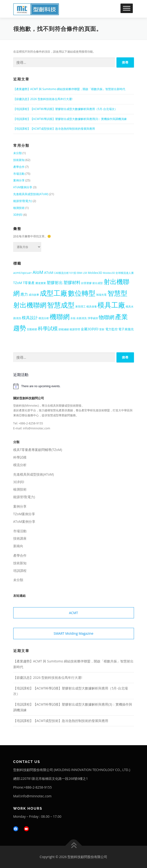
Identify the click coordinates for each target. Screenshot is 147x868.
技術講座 (20, 538)
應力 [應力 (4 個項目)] (24, 294)
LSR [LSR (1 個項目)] (85, 273)
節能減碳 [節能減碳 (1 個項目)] (64, 329)
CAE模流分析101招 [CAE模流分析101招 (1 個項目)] (65, 273)
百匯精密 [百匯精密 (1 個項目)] (32, 329)
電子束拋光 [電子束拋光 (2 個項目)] (126, 329)
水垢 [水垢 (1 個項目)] (73, 318)
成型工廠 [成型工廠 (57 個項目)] (53, 293)
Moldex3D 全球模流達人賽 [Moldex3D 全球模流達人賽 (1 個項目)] (118, 273)
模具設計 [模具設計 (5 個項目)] (30, 318)
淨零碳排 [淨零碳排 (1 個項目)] (93, 318)
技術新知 (19, 160)
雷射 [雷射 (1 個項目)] (102, 329)
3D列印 (18, 215)
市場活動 (19, 174)
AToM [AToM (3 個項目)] (49, 273)
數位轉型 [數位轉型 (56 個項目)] (82, 293)
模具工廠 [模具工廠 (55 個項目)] (111, 305)
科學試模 (20, 457)
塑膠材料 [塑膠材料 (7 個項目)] (72, 282)
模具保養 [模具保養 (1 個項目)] (92, 307)
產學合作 (19, 167)
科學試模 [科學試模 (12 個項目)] (48, 328)
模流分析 (20, 465)
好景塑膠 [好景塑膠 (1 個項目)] (86, 283)
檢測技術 (19, 208)
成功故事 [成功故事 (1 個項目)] (34, 295)
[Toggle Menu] (127, 8)
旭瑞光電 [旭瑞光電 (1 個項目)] (101, 295)
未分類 (18, 153)
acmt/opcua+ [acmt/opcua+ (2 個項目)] (23, 273)
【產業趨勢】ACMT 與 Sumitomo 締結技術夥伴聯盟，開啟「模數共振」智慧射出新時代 (69, 89)
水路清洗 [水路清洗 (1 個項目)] (81, 318)
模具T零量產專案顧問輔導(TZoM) (38, 450)
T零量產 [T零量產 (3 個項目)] (29, 283)
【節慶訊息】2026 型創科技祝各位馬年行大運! (43, 99)
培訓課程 (20, 571)
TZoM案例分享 (24, 514)
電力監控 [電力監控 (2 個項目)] (111, 329)
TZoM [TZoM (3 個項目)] (18, 283)
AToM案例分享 (23, 187)
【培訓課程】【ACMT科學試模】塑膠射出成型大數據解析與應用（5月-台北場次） (65, 109)
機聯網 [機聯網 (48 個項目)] (60, 317)
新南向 (18, 546)
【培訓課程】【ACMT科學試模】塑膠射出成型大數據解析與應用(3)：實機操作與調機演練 (70, 119)
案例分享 (19, 180)
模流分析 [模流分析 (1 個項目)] (44, 318)
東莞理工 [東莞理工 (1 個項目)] (80, 307)
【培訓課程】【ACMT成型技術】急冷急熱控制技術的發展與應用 (54, 129)
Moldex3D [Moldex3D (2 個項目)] (95, 273)
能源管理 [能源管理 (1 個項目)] (75, 329)
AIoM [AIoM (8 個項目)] (38, 272)
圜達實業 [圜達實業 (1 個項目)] (41, 283)
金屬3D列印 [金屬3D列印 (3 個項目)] (90, 329)
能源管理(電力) (23, 201)
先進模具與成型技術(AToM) (31, 194)
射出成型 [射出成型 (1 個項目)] (98, 283)
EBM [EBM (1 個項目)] (79, 273)
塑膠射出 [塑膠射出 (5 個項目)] (55, 282)
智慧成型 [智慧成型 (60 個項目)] (61, 305)
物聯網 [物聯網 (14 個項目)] (107, 317)
